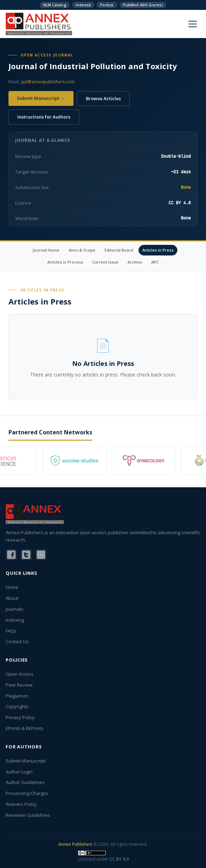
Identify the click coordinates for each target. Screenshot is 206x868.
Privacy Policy (20, 717)
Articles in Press (158, 250)
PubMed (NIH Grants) (143, 5)
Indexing (15, 620)
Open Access (20, 674)
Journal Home (46, 250)
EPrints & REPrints (25, 728)
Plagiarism (17, 696)
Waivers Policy (21, 804)
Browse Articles (103, 98)
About (12, 598)
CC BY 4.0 (119, 859)
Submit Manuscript (26, 761)
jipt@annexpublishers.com (48, 82)
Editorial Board (119, 250)
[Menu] (193, 24)
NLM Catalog (55, 5)
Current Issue (105, 262)
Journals (14, 609)
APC (155, 262)
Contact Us (17, 641)
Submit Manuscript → (41, 98)
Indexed (83, 5)
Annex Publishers (75, 844)
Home (12, 587)
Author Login (19, 772)
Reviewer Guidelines (28, 815)
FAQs (11, 631)
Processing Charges (27, 793)
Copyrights (17, 706)
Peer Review (19, 685)
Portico (107, 5)
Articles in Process (65, 262)
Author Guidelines (25, 782)
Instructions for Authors (44, 117)
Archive (135, 262)
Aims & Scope (82, 250)
